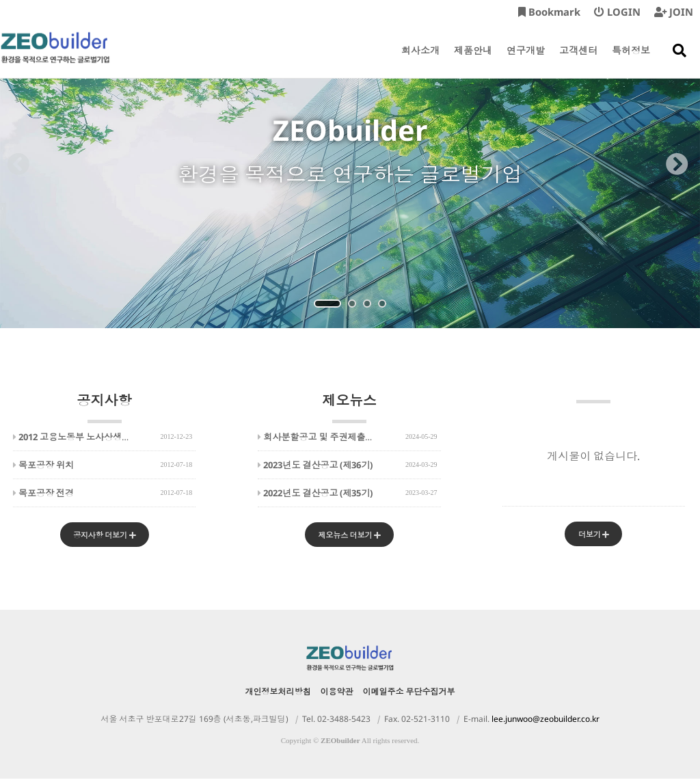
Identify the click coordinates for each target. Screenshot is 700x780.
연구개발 (526, 61)
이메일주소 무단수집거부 (409, 693)
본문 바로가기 (0, 0)
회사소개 (420, 61)
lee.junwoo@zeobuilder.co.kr (546, 720)
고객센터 (578, 61)
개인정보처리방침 (278, 693)
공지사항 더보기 (104, 536)
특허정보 (631, 61)
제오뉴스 (349, 407)
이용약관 (337, 693)
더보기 (593, 535)
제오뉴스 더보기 (349, 536)
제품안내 (473, 61)
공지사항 (105, 407)
